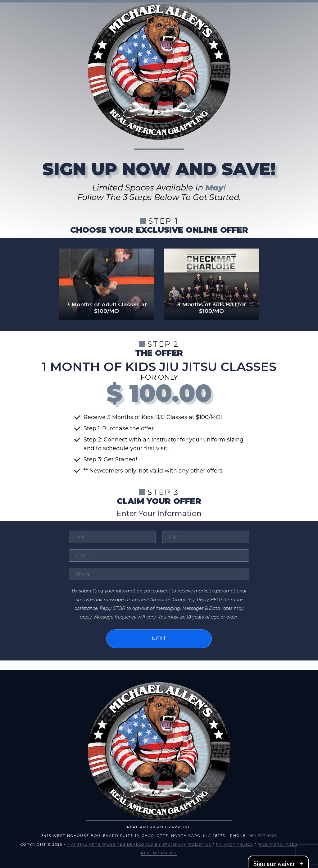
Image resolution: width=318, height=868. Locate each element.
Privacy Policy (235, 843)
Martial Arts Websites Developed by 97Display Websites (140, 843)
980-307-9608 (263, 834)
